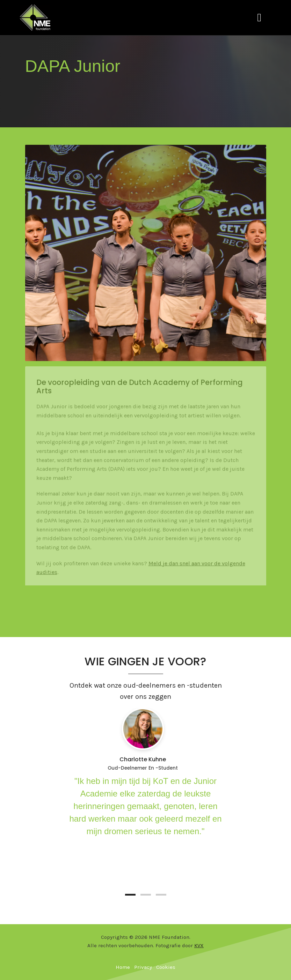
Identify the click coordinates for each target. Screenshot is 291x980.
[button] (130, 895)
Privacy (143, 967)
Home (123, 967)
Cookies (166, 967)
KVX (199, 945)
